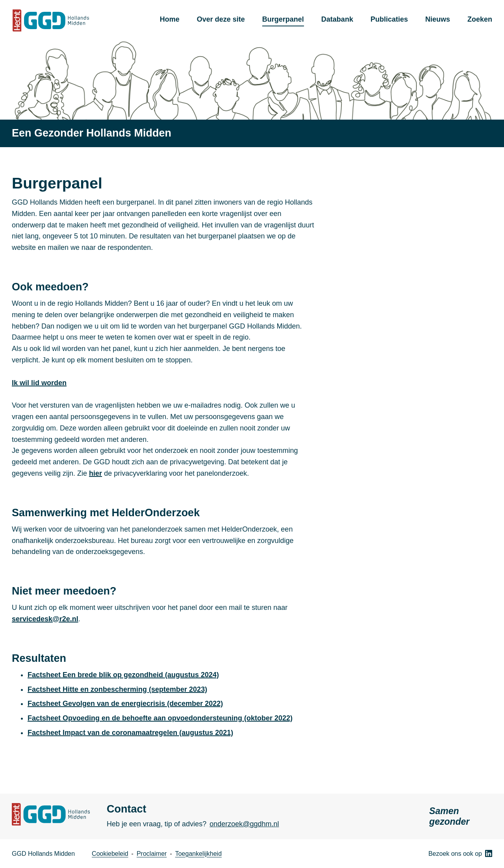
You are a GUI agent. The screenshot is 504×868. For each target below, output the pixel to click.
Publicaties (389, 19)
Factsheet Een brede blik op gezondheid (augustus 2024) (123, 675)
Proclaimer (152, 854)
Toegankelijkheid (198, 854)
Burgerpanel (283, 19)
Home (170, 19)
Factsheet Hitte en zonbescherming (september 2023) (117, 689)
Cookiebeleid (110, 854)
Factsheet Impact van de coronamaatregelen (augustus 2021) (130, 733)
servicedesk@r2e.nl (45, 619)
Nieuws (438, 19)
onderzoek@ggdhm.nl (244, 824)
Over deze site (221, 19)
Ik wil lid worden (39, 383)
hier (95, 473)
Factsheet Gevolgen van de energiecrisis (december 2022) (125, 704)
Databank (337, 19)
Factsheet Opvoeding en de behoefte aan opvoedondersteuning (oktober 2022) (160, 718)
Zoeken (480, 19)
